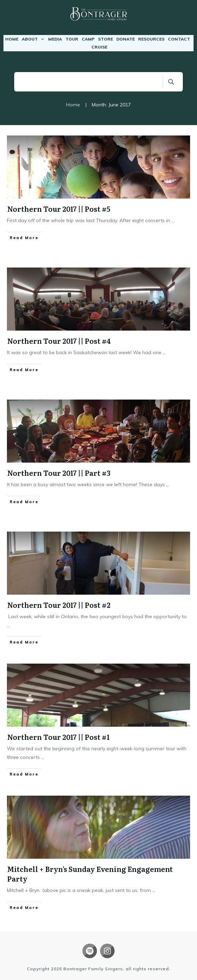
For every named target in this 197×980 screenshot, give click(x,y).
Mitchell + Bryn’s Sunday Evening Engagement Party (90, 874)
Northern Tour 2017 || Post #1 (59, 737)
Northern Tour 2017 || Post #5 (59, 209)
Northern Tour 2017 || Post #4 (59, 341)
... (173, 220)
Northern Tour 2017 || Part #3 (59, 473)
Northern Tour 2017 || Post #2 (59, 605)
